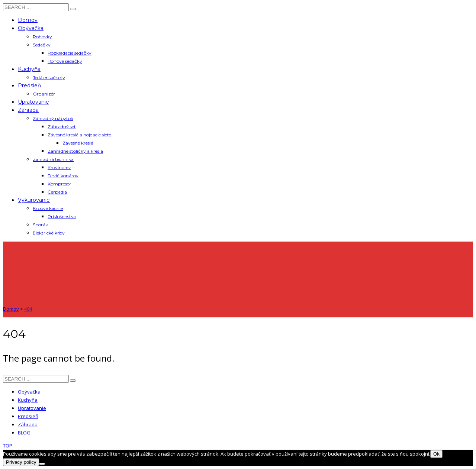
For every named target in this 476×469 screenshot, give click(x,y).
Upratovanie (32, 408)
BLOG (24, 433)
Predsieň (28, 416)
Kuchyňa (28, 400)
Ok (436, 454)
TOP (8, 446)
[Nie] (42, 464)
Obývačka (29, 392)
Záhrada (28, 424)
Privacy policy (21, 462)
